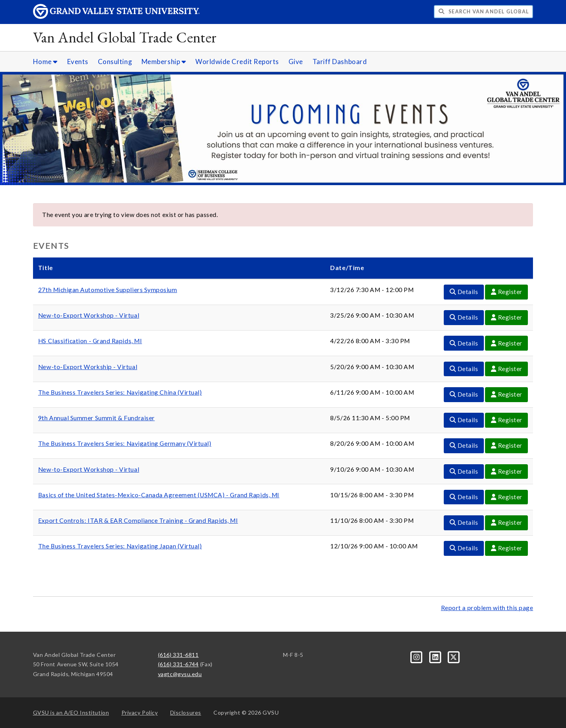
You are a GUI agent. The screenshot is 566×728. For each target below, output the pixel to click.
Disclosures (186, 712)
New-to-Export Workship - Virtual (88, 367)
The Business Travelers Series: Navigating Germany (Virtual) (125, 443)
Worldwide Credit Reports (237, 62)
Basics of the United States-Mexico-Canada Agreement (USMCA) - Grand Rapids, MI (159, 495)
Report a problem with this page (487, 608)
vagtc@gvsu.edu (180, 674)
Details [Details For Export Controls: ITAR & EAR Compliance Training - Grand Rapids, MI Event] (464, 522)
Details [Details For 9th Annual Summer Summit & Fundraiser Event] (464, 420)
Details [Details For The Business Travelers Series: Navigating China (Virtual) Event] (464, 394)
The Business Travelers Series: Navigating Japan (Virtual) (120, 546)
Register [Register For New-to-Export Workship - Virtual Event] (507, 369)
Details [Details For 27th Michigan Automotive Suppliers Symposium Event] (464, 292)
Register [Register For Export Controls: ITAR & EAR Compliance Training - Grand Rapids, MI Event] (507, 522)
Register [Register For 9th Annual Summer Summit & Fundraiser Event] (507, 420)
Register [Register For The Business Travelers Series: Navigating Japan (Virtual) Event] (507, 548)
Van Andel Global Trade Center (125, 37)
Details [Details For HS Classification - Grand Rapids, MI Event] (464, 343)
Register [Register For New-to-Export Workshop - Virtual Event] (507, 317)
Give (296, 62)
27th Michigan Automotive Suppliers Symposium (108, 290)
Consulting (115, 62)
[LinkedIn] (436, 656)
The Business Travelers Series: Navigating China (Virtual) (120, 392)
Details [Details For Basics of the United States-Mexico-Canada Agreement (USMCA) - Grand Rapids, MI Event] (464, 497)
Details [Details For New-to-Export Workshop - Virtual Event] (464, 317)
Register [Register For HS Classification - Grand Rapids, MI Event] (507, 343)
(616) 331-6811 (178, 655)
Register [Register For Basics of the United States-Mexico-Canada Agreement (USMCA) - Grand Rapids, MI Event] (507, 497)
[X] (454, 656)
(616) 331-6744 (178, 664)
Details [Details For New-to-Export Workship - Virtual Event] (464, 369)
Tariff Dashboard (340, 62)
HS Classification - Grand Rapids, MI (90, 341)
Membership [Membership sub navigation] (164, 62)
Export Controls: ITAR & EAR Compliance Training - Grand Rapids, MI (138, 520)
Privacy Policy (140, 712)
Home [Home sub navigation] (45, 62)
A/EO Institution (71, 712)
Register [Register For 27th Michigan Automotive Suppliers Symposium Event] (507, 292)
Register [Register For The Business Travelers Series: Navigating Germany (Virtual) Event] (507, 445)
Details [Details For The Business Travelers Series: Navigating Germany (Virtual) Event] (464, 445)
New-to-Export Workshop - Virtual (89, 315)
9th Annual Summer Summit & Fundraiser (96, 418)
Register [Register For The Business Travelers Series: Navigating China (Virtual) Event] (507, 394)
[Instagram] (417, 656)
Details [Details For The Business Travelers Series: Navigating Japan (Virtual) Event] (464, 548)
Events (78, 62)
